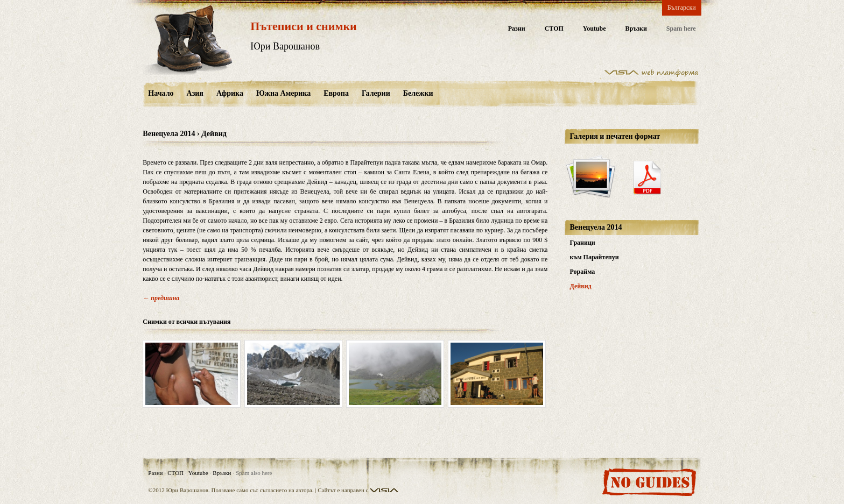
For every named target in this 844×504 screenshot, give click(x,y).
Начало (161, 93)
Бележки (418, 93)
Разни (517, 29)
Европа (336, 93)
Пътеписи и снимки (303, 26)
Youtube (595, 29)
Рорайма (583, 272)
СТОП (554, 29)
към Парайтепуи (595, 257)
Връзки (636, 29)
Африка (230, 93)
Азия (195, 93)
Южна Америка (283, 93)
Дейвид (581, 286)
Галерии (376, 93)
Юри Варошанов (285, 46)
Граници (583, 243)
